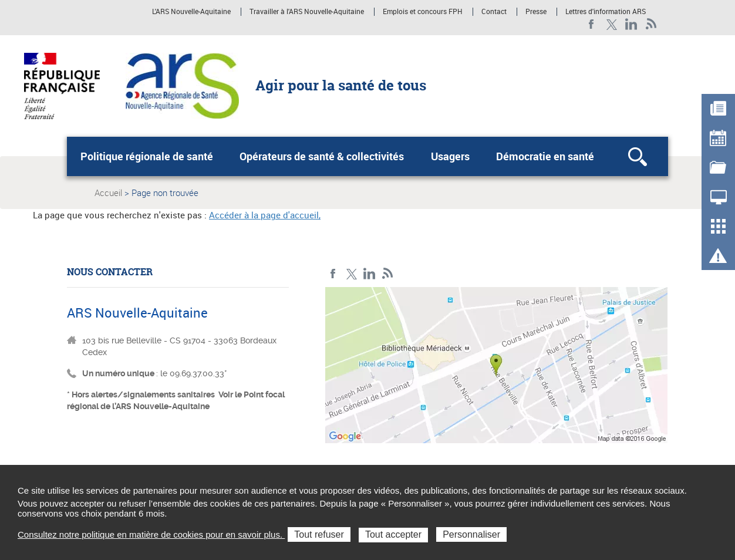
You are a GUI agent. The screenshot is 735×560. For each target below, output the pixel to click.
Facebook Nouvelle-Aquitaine (591, 24)
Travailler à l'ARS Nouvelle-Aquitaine (307, 12)
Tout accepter (393, 534)
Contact (494, 12)
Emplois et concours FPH (423, 12)
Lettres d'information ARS (606, 12)
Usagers (450, 156)
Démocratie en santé (545, 156)
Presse (536, 12)
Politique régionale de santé (147, 156)
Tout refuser (319, 534)
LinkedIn (631, 24)
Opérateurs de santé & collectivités (322, 156)
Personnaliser (471, 534)
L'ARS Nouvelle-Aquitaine (191, 12)
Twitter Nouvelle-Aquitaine (611, 24)
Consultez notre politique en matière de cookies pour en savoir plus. (151, 534)
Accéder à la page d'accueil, (265, 215)
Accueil (108, 193)
